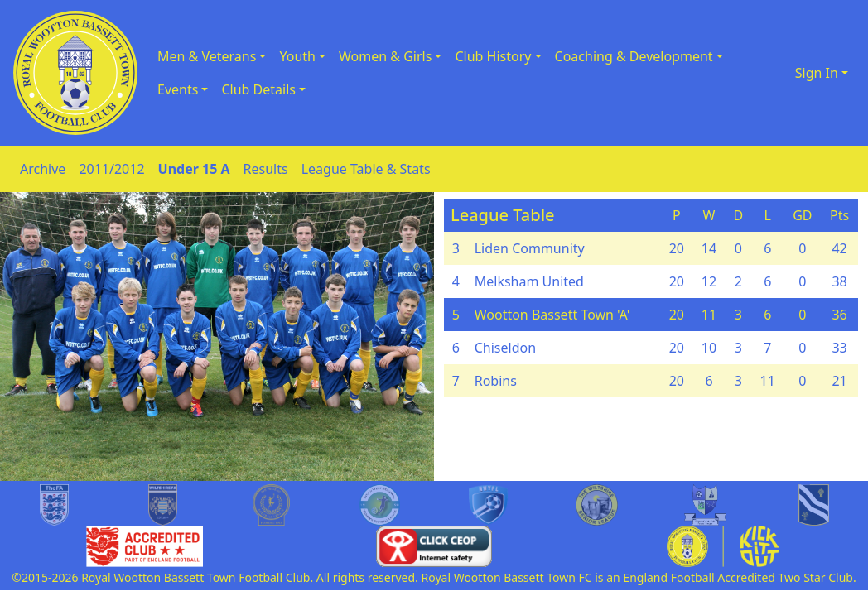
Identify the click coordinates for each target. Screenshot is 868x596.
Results (266, 169)
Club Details (258, 89)
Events (178, 89)
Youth (297, 56)
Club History (493, 56)
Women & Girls (385, 56)
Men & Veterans (207, 56)
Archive (43, 169)
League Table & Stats (366, 169)
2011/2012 (111, 169)
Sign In (817, 73)
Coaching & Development (634, 56)
